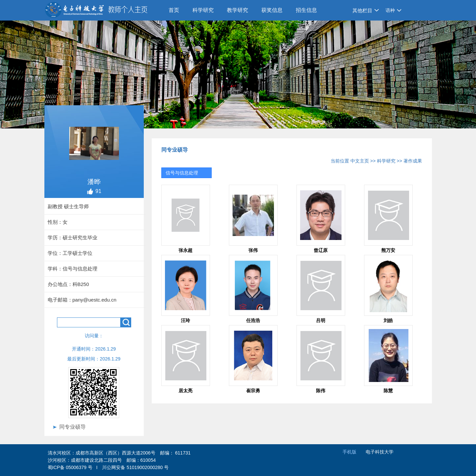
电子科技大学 (380, 452)
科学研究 (203, 10)
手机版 (349, 452)
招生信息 (306, 10)
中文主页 (360, 161)
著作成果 (413, 161)
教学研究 (238, 10)
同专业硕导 (73, 427)
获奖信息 (272, 10)
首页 (174, 10)
